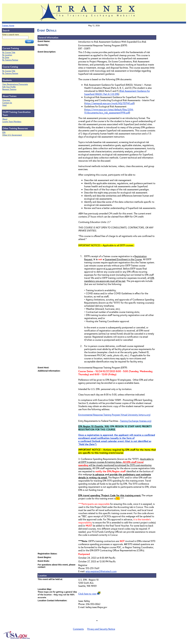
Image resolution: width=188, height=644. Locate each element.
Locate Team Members (12, 122)
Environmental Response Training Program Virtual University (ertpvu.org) (114, 415)
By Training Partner (10, 60)
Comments (78, 629)
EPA (4, 132)
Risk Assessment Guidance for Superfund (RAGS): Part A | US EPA (117, 92)
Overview (6, 100)
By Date (6, 57)
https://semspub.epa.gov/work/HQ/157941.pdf (109, 103)
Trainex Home (8, 25)
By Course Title (9, 52)
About (5, 119)
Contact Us (7, 103)
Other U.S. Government (12, 135)
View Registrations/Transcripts (15, 84)
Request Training (9, 89)
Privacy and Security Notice (101, 629)
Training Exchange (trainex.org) (136, 421)
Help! (5, 105)
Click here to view (87, 594)
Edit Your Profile (9, 87)
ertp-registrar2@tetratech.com (101, 571)
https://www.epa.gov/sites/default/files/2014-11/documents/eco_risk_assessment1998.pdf (109, 111)
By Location (7, 55)
